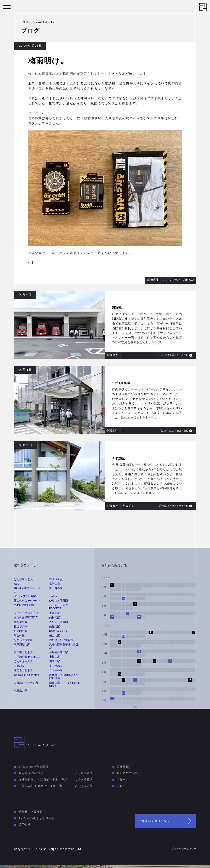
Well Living (55, 579)
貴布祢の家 (21, 622)
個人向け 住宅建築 (31, 773)
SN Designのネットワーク (37, 818)
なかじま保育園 (23, 640)
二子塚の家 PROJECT (27, 657)
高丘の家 (55, 627)
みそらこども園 (23, 670)
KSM (17, 584)
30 (139, 617)
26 (124, 598)
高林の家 (55, 617)
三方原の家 (56, 670)
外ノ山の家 (21, 631)
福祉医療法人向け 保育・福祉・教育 (43, 780)
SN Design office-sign (26, 675)
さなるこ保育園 (59, 622)
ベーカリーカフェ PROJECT (60, 607)
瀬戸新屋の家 (22, 645)
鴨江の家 (55, 661)
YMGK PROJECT (24, 605)
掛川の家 (55, 657)
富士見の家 (56, 588)
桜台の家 (55, 636)
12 (155, 661)
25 (120, 674)
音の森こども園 (23, 652)
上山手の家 (56, 666)
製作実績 (123, 767)
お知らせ (123, 780)
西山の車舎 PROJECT (27, 601)
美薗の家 (55, 613)
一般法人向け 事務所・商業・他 (40, 786)
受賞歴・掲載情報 (31, 812)
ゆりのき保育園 (59, 601)
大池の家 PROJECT (26, 617)
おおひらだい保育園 (61, 640)
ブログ (121, 786)
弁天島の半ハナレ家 (26, 683)
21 (190, 680)
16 (170, 661)
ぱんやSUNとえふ (25, 579)
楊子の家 (55, 584)
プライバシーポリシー (184, 849)
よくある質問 (84, 773)
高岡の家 (19, 666)
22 (194, 632)
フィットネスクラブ (26, 613)
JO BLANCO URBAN (26, 596)
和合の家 (19, 636)
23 (112, 617)
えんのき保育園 (23, 661)
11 (151, 632)
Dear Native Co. (58, 631)
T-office (53, 596)
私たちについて (127, 773)
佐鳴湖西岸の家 (59, 652)
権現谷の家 (21, 627)
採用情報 (25, 825)
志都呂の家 (21, 691)
